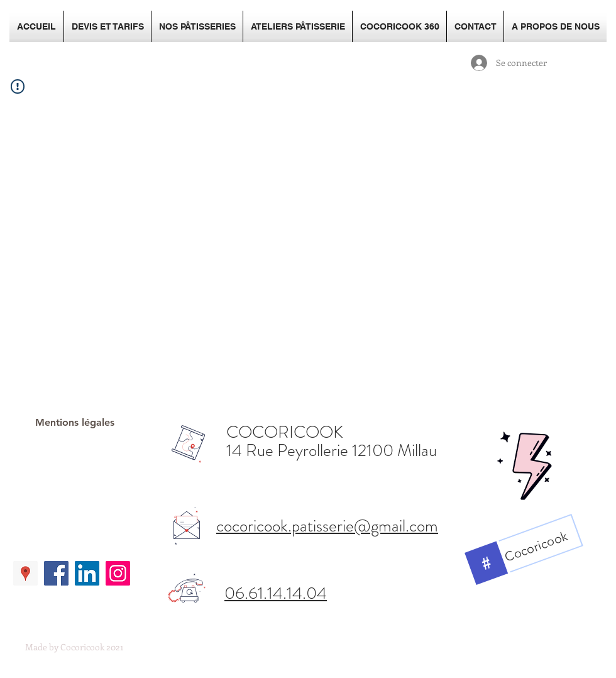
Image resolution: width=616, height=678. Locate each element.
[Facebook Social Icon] (56, 573)
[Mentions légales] (75, 423)
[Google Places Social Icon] (25, 573)
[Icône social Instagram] (118, 573)
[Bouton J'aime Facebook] (72, 513)
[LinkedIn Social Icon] (87, 573)
